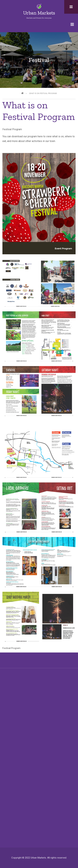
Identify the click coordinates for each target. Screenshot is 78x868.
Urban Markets (39, 13)
